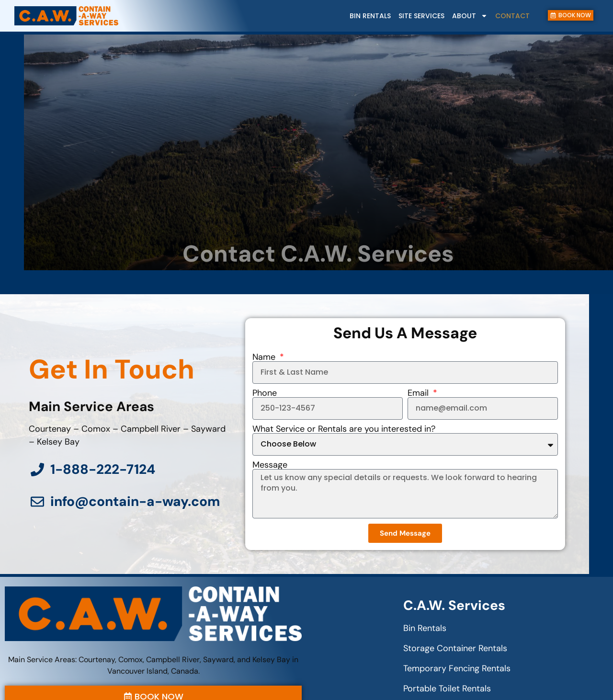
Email (419, 393)
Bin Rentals (370, 16)
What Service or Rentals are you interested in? (344, 429)
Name (265, 357)
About (470, 16)
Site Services (421, 16)
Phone (265, 393)
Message (270, 465)
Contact (512, 16)
